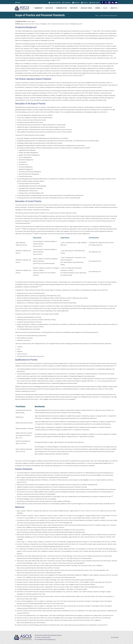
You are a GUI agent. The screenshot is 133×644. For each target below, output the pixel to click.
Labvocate (76, 3)
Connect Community (54, 3)
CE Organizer (66, 3)
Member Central (94, 3)
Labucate (84, 3)
